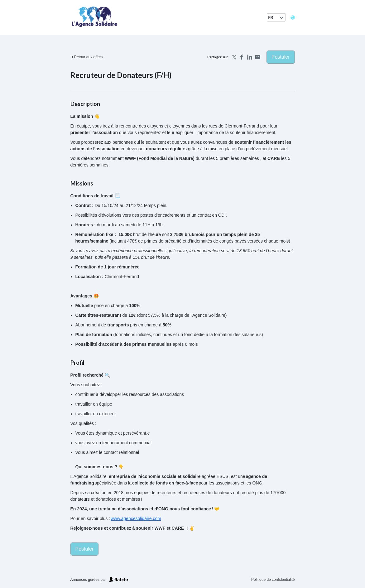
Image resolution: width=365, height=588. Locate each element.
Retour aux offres (87, 57)
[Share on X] (233, 57)
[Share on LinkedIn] (250, 57)
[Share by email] (258, 57)
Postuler (281, 57)
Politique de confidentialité (273, 580)
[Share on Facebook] (242, 57)
